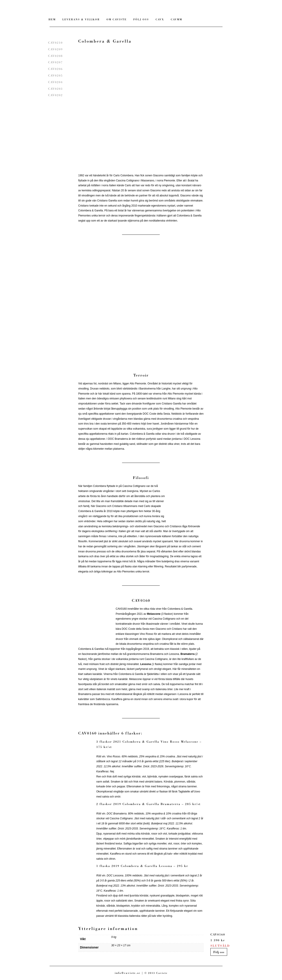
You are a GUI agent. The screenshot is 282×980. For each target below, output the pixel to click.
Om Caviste (117, 19)
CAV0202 (55, 95)
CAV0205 (55, 75)
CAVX (160, 19)
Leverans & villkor (81, 19)
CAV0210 (55, 43)
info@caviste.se (128, 973)
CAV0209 (55, 49)
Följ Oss (141, 19)
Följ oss (219, 952)
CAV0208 (55, 56)
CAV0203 (55, 89)
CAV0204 (55, 82)
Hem (52, 19)
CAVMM (176, 19)
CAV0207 (55, 62)
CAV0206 (55, 69)
